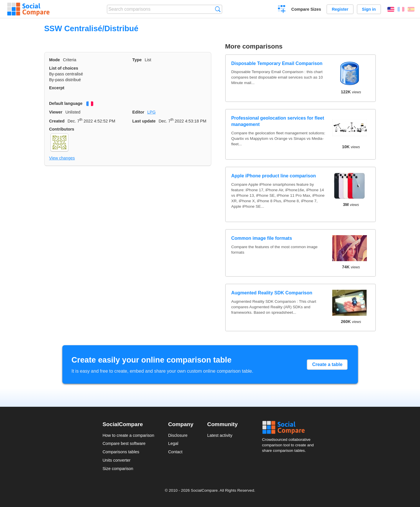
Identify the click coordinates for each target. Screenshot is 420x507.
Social (290, 428)
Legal (173, 443)
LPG (151, 112)
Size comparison (118, 469)
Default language (66, 103)
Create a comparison (282, 10)
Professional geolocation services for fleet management (278, 121)
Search (218, 9)
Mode (55, 60)
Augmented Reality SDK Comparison (272, 293)
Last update (144, 121)
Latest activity (220, 435)
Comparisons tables (121, 452)
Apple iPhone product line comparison (274, 176)
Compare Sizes (306, 9)
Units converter (116, 460)
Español (411, 9)
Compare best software (124, 443)
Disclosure (178, 435)
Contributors (62, 129)
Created (57, 121)
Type (137, 60)
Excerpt (57, 88)
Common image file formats (262, 238)
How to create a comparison (128, 435)
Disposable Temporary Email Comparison (277, 63)
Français (401, 9)
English (391, 9)
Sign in (369, 9)
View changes (62, 158)
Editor (138, 112)
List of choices (64, 68)
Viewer (56, 112)
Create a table (327, 364)
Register (340, 9)
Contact (175, 452)
